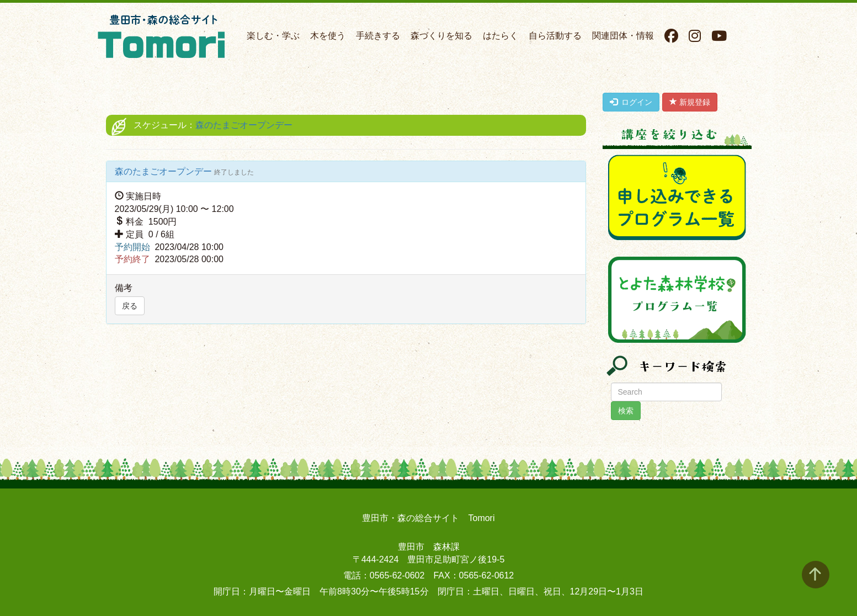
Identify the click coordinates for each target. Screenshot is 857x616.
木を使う (328, 36)
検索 (626, 411)
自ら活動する (555, 36)
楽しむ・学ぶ (273, 36)
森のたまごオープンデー (244, 125)
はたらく (501, 36)
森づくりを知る (441, 36)
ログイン (631, 102)
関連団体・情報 (623, 36)
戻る (130, 306)
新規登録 (690, 102)
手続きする (378, 36)
